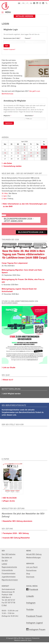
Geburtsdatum (29, 116)
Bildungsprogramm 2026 (31, 232)
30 (25, 159)
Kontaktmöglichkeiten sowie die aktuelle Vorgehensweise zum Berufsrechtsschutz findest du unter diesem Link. (23, 412)
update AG (24, 640)
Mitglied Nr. (7, 116)
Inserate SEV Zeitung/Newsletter (16, 538)
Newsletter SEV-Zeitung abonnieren (18, 521)
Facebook (34, 590)
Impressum (28, 638)
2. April (4, 196)
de (19, 3)
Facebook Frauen (34, 616)
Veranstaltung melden (12, 166)
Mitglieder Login (11, 30)
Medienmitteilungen (33, 558)
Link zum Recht (32, 567)
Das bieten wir (7, 558)
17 (31, 153)
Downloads (30, 577)
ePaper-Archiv (9, 501)
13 (5, 153)
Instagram (31, 603)
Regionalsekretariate (9, 567)
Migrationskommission (10, 580)
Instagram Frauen (37, 630)
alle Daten (7, 163)
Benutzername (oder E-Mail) (12, 38)
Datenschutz (36, 638)
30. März (5, 194)
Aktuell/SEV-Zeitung (34, 554)
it (27, 3)
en (31, 3)
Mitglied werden (24, 16)
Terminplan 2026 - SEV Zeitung (16, 533)
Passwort (27, 38)
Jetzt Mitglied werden (12, 394)
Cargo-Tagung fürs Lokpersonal (15, 263)
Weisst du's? (8, 380)
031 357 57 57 (10, 600)
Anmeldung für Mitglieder (15, 101)
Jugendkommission (9, 577)
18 (38, 153)
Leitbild (4, 564)
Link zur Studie (9, 368)
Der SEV (5, 561)
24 (31, 156)
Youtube (30, 610)
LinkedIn (30, 596)
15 (18, 153)
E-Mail (4, 605)
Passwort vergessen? (9, 50)
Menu (8, 12)
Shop (28, 574)
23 (25, 156)
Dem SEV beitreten (9, 554)
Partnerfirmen (31, 571)
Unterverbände (7, 570)
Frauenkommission (9, 574)
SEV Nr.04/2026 (10, 498)
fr (23, 3)
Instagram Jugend (34, 623)
